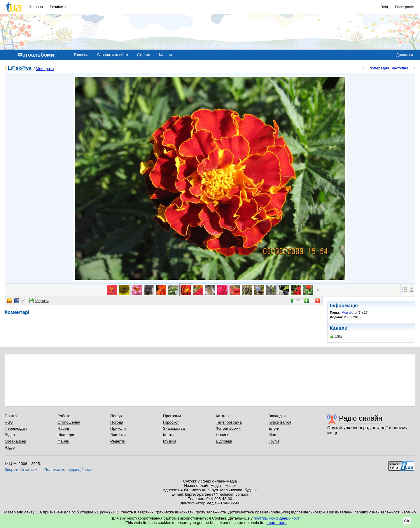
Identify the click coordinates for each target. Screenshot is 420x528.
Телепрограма (229, 422)
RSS (9, 422)
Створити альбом (113, 55)
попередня (379, 68)
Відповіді (224, 441)
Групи (274, 441)
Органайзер (15, 441)
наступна (400, 68)
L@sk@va (20, 68)
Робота (64, 416)
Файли (63, 441)
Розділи (57, 7)
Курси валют (280, 422)
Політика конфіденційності (68, 470)
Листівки (118, 435)
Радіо (10, 447)
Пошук (116, 416)
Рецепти (118, 441)
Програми (172, 416)
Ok (407, 521)
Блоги (274, 428)
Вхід (384, 7)
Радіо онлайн (361, 418)
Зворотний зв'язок (21, 470)
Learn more (277, 523)
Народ (63, 428)
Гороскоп (171, 422)
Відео (10, 435)
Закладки (277, 416)
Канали (165, 55)
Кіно (272, 435)
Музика (170, 441)
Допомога (405, 55)
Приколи (118, 428)
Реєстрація (405, 7)
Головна (36, 7)
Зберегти (39, 301)
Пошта (11, 416)
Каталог (223, 416)
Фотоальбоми (228, 428)
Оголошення (69, 422)
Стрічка (143, 55)
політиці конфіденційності (277, 518)
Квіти (336, 336)
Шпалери (66, 435)
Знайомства (174, 428)
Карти (168, 435)
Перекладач (16, 428)
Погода (117, 422)
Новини (223, 435)
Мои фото (45, 69)
